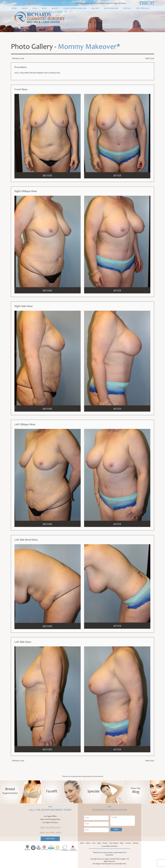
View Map (50, 839)
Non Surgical (114, 843)
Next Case (150, 59)
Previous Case (18, 59)
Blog (122, 843)
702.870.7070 (30, 4)
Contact (127, 8)
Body (44, 8)
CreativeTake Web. (120, 864)
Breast (55, 8)
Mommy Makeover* (89, 47)
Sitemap (136, 843)
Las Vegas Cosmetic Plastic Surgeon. (114, 859)
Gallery (95, 8)
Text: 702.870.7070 (50, 833)
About (25, 8)
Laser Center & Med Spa (75, 8)
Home (14, 8)
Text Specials (142, 8)
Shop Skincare (111, 8)
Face (35, 8)
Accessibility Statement (110, 846)
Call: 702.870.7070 (50, 828)
